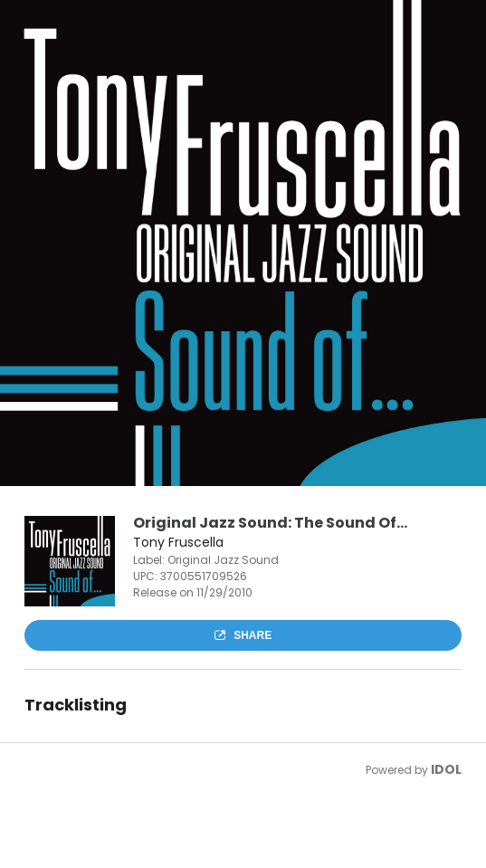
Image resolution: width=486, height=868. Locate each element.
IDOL (446, 769)
